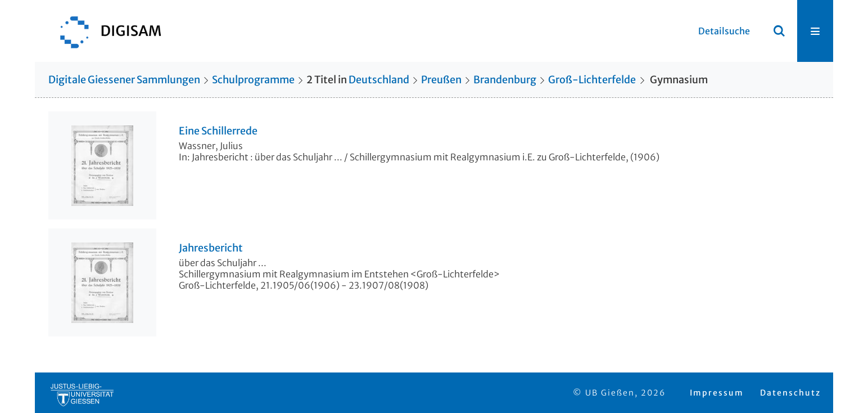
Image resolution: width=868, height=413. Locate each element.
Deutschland (379, 80)
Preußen (441, 80)
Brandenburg (505, 80)
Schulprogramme (253, 80)
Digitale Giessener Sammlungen (124, 80)
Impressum (717, 393)
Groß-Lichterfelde (592, 80)
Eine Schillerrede (218, 131)
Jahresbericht (211, 248)
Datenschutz (790, 393)
